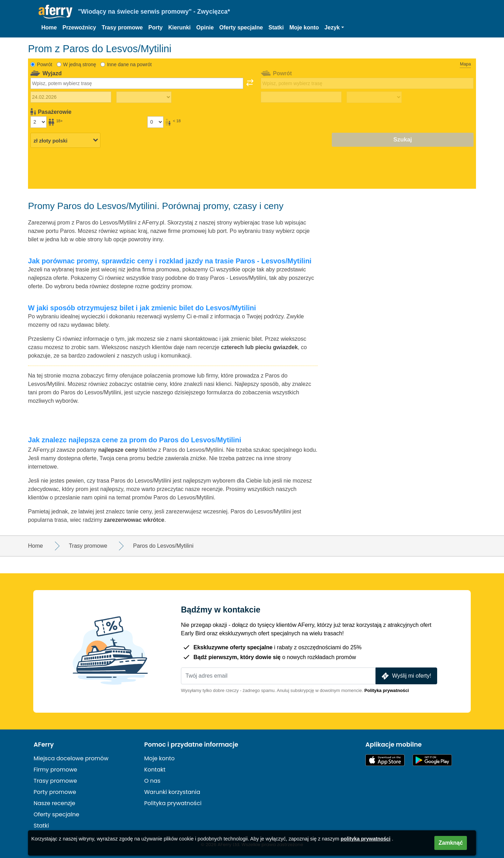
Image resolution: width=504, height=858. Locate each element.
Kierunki (180, 27)
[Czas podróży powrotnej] (374, 97)
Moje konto (304, 27)
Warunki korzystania (172, 792)
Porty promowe (55, 792)
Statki (276, 27)
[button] (334, 28)
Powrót (45, 64)
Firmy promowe (55, 770)
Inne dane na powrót (129, 64)
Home (49, 27)
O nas (152, 781)
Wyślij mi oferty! (406, 676)
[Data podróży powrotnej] (301, 97)
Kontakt (155, 770)
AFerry (44, 745)
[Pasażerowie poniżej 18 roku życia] (155, 122)
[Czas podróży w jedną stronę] (144, 97)
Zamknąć (451, 843)
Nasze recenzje (54, 803)
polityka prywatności (365, 839)
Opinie (205, 27)
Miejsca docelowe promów (71, 758)
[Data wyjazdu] (71, 97)
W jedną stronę (79, 64)
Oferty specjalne (241, 27)
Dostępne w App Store (385, 760)
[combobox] (137, 83)
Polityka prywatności (387, 690)
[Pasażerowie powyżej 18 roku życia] (38, 122)
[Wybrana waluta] (65, 140)
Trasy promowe (122, 27)
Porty (156, 27)
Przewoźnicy (79, 27)
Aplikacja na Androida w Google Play (432, 760)
